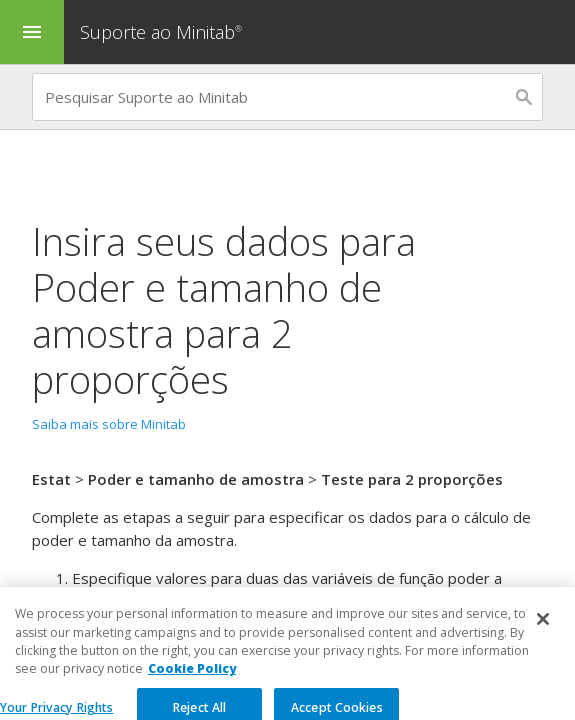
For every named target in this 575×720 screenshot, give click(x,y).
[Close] (543, 649)
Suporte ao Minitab (163, 32)
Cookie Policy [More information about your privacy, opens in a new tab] (192, 699)
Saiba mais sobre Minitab (109, 424)
